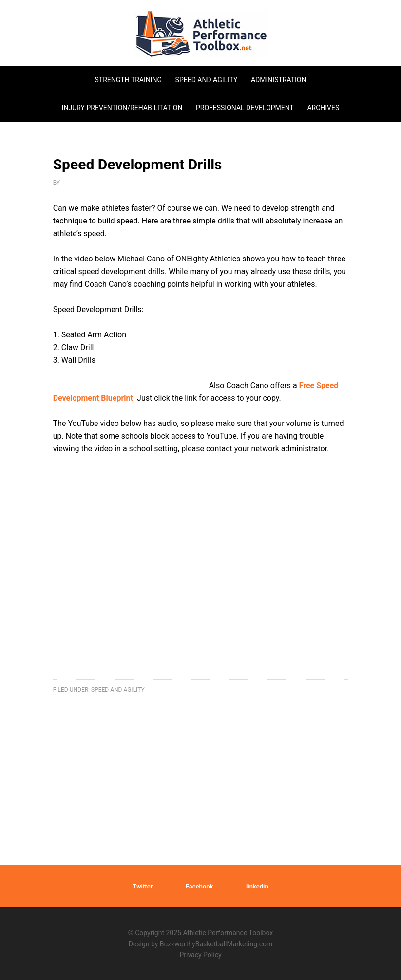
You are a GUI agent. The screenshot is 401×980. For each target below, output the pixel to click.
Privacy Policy (200, 955)
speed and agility (118, 690)
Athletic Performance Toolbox (201, 34)
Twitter (143, 886)
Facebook (200, 886)
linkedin (257, 886)
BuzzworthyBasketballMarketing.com (216, 944)
